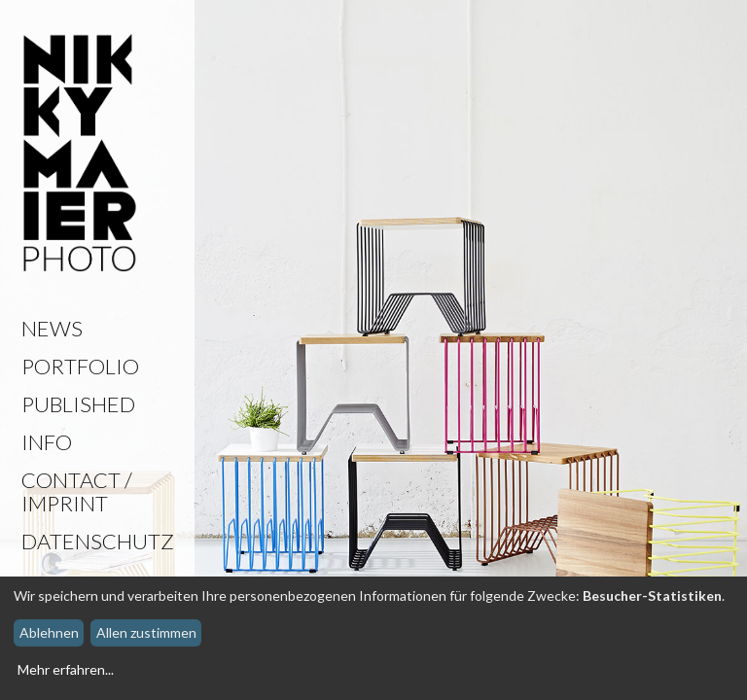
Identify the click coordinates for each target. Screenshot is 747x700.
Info (47, 442)
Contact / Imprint (77, 491)
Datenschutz (98, 541)
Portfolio (80, 366)
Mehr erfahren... (66, 669)
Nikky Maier (80, 155)
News (52, 328)
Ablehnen (49, 632)
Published (78, 404)
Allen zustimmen (146, 632)
